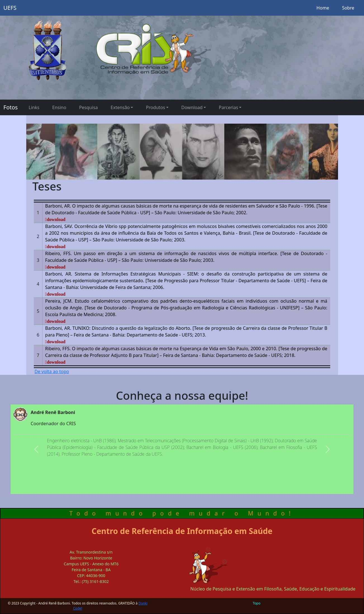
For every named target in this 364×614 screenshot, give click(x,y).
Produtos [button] (155, 107)
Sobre (348, 8)
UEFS (10, 8)
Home (323, 8)
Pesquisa (88, 107)
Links (34, 107)
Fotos (10, 107)
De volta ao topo (52, 371)
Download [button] (192, 107)
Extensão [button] (120, 107)
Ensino (59, 107)
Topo (257, 603)
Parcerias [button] (228, 107)
